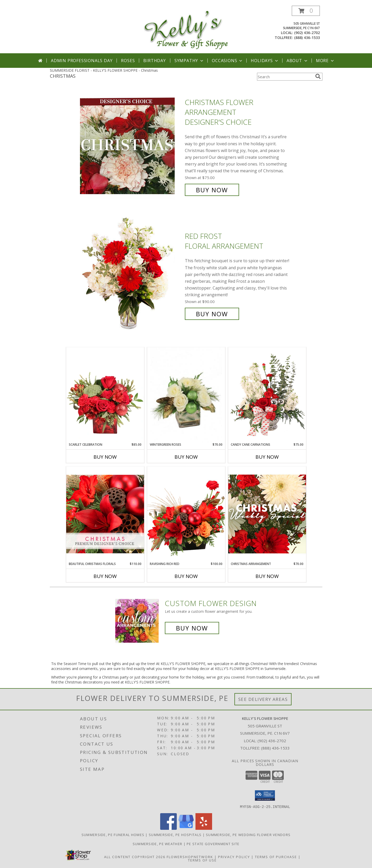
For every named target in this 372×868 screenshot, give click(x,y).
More (325, 61)
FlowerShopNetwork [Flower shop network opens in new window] (190, 857)
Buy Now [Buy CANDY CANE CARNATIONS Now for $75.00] (267, 457)
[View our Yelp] (204, 828)
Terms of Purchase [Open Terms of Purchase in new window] (276, 857)
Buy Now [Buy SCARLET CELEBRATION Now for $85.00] (105, 457)
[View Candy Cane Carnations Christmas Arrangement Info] (267, 395)
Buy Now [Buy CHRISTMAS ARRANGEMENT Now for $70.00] (267, 576)
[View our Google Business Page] (186, 828)
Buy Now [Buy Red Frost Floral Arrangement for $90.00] (212, 314)
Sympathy (189, 61)
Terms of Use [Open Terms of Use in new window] (202, 860)
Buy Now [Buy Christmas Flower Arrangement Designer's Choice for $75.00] (212, 190)
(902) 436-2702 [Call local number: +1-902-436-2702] (307, 33)
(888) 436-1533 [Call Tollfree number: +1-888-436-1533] (275, 748)
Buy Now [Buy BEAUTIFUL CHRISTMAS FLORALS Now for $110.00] (105, 576)
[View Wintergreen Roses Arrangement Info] (186, 395)
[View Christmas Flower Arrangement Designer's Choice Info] (131, 146)
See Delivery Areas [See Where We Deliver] (263, 699)
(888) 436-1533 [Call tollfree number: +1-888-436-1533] (307, 38)
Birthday (154, 61)
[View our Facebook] (168, 828)
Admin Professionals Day (82, 61)
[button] (306, 11)
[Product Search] (285, 77)
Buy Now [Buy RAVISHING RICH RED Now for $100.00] (186, 576)
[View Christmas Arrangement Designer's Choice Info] (267, 514)
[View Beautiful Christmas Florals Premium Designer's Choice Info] (105, 514)
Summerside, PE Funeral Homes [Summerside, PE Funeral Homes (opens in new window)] (113, 834)
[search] (318, 76)
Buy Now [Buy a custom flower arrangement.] (192, 628)
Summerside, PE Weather (158, 844)
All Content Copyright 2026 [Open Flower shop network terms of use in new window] (135, 857)
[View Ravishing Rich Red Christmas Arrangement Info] (186, 514)
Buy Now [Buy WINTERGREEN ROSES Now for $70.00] (186, 457)
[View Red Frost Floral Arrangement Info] (131, 275)
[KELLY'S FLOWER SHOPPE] (186, 29)
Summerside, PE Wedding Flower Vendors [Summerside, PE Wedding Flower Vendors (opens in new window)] (248, 834)
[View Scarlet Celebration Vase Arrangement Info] (105, 395)
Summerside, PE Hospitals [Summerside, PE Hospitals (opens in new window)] (175, 834)
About (297, 61)
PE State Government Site (213, 844)
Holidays (265, 61)
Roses (128, 61)
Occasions (228, 61)
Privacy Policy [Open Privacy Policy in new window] (234, 857)
